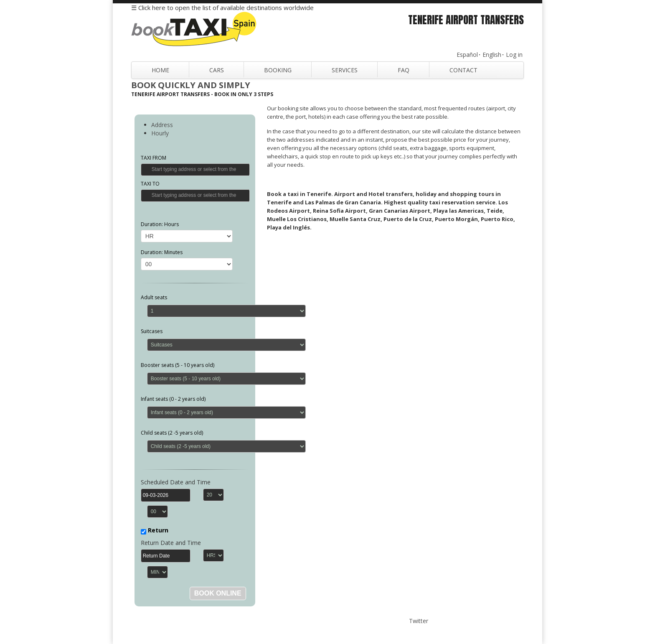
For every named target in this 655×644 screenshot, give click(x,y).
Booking (278, 70)
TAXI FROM (154, 158)
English (492, 55)
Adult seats (154, 297)
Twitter (419, 621)
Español (467, 55)
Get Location (147, 169)
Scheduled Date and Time (176, 482)
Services (345, 70)
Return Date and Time (171, 543)
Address (162, 125)
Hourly (160, 133)
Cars (217, 70)
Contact (463, 70)
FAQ (404, 70)
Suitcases (152, 331)
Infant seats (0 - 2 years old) (173, 399)
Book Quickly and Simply (191, 85)
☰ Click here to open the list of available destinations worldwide (222, 8)
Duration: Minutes (162, 252)
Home (160, 70)
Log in (514, 55)
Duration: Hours (160, 224)
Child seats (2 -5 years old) (172, 433)
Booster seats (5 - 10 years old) (178, 365)
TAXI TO (150, 184)
